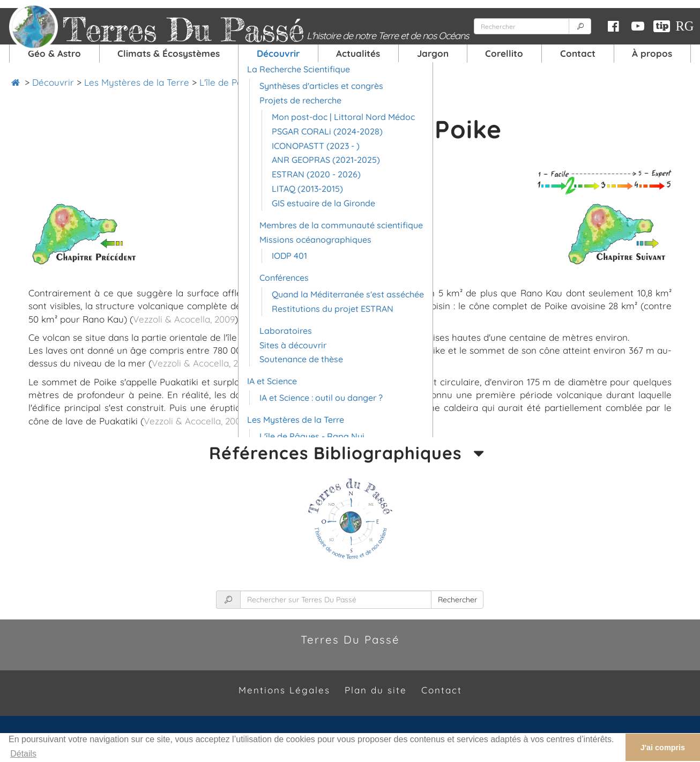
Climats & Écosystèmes (169, 53)
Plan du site (376, 690)
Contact (578, 53)
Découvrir (278, 53)
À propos (652, 53)
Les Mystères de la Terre (137, 82)
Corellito (504, 53)
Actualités (358, 53)
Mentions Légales (284, 690)
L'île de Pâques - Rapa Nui (255, 82)
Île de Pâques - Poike (365, 82)
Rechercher (457, 600)
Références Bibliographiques (350, 453)
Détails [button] (23, 754)
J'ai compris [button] (663, 748)
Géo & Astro (54, 53)
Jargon (433, 53)
